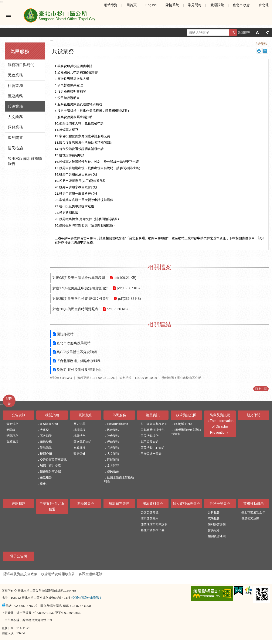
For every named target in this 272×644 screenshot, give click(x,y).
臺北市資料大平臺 (153, 530)
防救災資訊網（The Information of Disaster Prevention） (220, 424)
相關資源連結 (217, 536)
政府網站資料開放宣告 (58, 574)
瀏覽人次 (8, 633)
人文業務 (15, 117)
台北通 (264, 5)
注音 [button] (265, 51)
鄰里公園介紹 (150, 442)
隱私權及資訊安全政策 (20, 574)
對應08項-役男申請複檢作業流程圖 (79, 278)
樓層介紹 (46, 454)
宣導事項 (12, 442)
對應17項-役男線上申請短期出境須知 (80, 288)
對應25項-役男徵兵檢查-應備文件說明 (81, 299)
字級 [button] (257, 33)
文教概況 (79, 448)
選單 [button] (8, 17)
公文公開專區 (150, 512)
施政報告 (46, 477)
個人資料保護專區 (186, 503)
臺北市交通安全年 (253, 512)
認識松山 (86, 415)
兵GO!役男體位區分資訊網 (77, 352)
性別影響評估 (217, 524)
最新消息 (12, 424)
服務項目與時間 (21, 65)
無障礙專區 (86, 503)
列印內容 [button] (259, 51)
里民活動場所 (150, 436)
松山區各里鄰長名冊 (154, 424)
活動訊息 (12, 436)
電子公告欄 (18, 556)
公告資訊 (18, 415)
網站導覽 (111, 5)
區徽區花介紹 (82, 442)
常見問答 (195, 5)
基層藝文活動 (250, 518)
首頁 (228, 44)
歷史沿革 (79, 424)
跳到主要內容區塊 (2, 2)
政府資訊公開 (186, 415)
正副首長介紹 (49, 424)
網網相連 (18, 503)
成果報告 (214, 518)
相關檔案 (159, 267)
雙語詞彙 (217, 5)
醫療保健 (79, 454)
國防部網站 (65, 334)
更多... (44, 483)
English (151, 5)
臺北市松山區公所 (59, 17)
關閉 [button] (9, 398)
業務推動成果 (254, 503)
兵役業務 (15, 106)
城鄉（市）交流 (50, 466)
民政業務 (15, 75)
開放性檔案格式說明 (154, 524)
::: (1, 2)
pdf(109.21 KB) (125, 278)
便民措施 (15, 148)
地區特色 (79, 436)
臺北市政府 (241, 5)
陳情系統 (172, 5)
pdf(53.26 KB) (117, 309)
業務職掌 (46, 448)
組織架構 (46, 442)
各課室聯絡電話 (91, 574)
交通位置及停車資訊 (53, 460)
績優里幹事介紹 (50, 471)
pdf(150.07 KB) (128, 288)
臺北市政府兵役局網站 (74, 343)
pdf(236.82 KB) (129, 299)
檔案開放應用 (150, 518)
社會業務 (15, 86)
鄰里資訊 (153, 415)
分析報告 (214, 512)
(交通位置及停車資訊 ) (86, 598)
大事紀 (44, 430)
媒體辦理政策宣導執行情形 (186, 432)
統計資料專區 (119, 503)
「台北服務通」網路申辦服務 (79, 361)
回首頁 (132, 5)
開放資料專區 (153, 503)
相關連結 (159, 324)
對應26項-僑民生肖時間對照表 (75, 309)
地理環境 (79, 430)
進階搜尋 (244, 33)
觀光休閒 (254, 415)
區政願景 (46, 436)
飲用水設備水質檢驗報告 (25, 161)
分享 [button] (267, 33)
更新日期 (8, 628)
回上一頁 (261, 389)
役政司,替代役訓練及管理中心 (79, 370)
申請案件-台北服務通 (52, 506)
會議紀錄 (214, 530)
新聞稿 (11, 430)
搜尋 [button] (233, 33)
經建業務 (15, 96)
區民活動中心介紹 (153, 448)
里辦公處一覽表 (151, 454)
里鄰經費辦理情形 (153, 430)
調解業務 (15, 127)
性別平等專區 (220, 503)
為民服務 (20, 52)
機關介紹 (52, 415)
